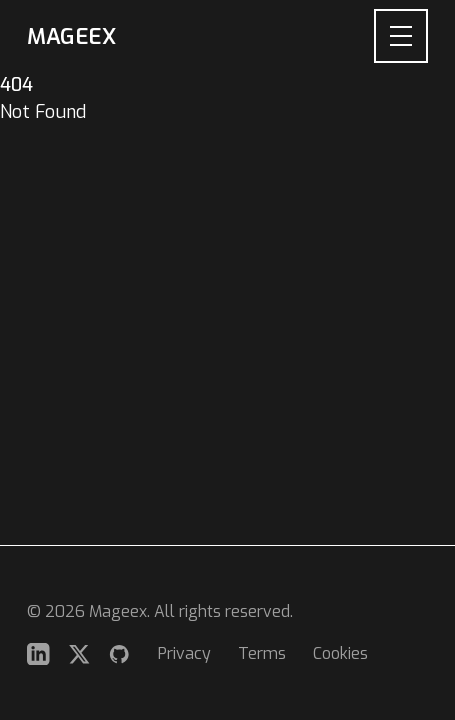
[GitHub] (119, 654)
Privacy (184, 653)
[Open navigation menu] (401, 36)
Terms (262, 653)
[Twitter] (79, 654)
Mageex (71, 36)
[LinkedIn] (38, 654)
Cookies (340, 653)
